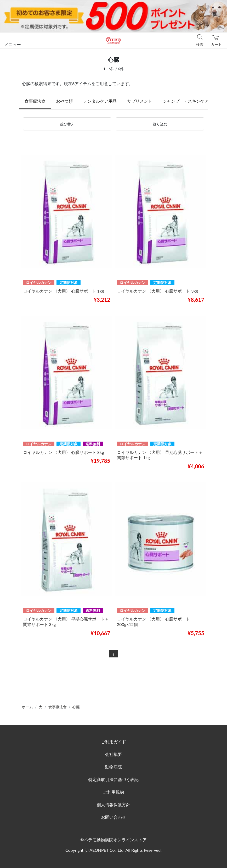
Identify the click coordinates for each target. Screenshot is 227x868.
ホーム (27, 707)
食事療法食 (35, 101)
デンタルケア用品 (100, 101)
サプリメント (140, 101)
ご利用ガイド (113, 742)
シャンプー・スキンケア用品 (190, 101)
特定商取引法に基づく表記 (113, 779)
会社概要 (113, 754)
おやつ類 (64, 101)
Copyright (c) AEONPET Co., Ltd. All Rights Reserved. (113, 850)
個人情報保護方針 (113, 804)
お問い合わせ (113, 817)
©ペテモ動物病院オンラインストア (113, 840)
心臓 (76, 707)
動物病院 (113, 767)
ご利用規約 (113, 792)
